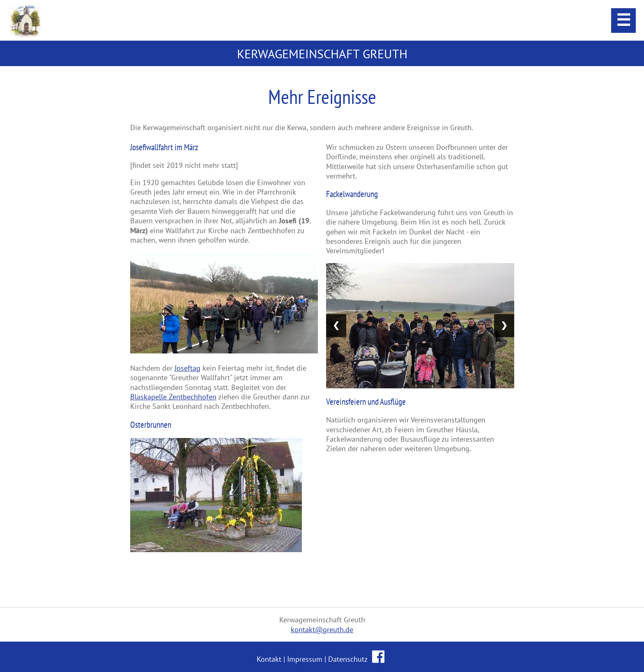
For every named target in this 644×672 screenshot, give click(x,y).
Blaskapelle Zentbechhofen (173, 397)
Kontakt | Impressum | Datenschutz (313, 659)
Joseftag (187, 368)
